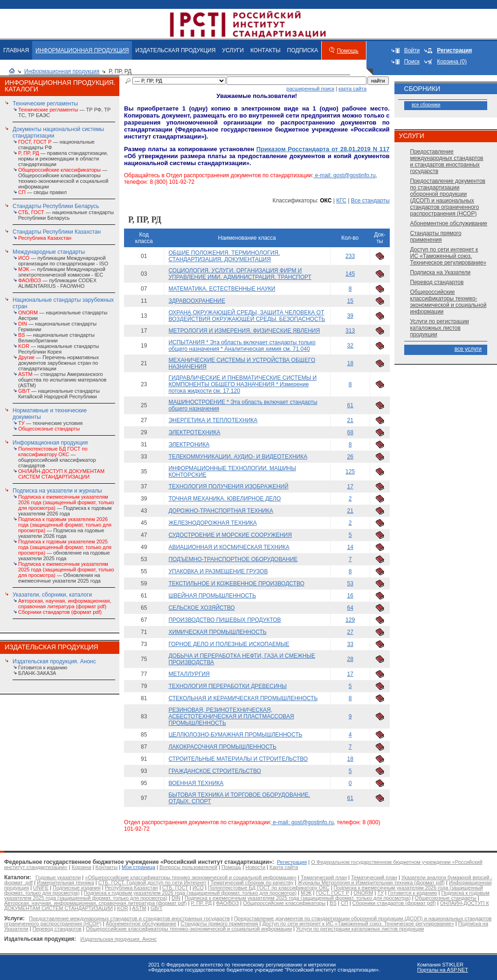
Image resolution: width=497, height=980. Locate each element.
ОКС (326, 201)
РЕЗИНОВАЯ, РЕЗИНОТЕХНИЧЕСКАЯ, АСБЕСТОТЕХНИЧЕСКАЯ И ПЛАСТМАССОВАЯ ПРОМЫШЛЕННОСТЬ (231, 716)
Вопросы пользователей (188, 867)
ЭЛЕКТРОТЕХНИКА (194, 432)
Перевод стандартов (437, 282)
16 (350, 596)
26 (350, 457)
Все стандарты (370, 201)
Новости (255, 867)
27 (350, 632)
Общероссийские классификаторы (284, 903)
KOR (123, 908)
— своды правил (42, 192)
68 (350, 432)
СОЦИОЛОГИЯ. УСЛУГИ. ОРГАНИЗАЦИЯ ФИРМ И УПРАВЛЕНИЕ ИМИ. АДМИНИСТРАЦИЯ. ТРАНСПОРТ (240, 274)
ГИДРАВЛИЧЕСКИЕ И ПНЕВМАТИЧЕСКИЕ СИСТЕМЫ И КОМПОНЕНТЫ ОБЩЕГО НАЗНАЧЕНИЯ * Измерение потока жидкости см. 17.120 (242, 384)
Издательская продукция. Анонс (54, 661)
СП (345, 903)
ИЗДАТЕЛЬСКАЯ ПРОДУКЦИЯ (175, 50)
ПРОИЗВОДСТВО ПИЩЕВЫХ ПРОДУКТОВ (224, 620)
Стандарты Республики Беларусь (56, 206)
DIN (176, 898)
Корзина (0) (452, 62)
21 (350, 420)
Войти (412, 50)
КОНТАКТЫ (266, 50)
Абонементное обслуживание (449, 223)
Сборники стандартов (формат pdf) (394, 903)
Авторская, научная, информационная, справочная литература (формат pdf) (96, 903)
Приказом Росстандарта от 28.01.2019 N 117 (323, 149)
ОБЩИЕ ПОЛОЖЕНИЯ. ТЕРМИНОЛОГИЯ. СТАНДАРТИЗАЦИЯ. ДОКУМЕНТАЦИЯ (224, 256)
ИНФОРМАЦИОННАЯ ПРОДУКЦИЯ (82, 50)
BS (333, 903)
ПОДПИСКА (303, 50)
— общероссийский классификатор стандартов (57, 457)
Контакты (107, 867)
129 (350, 620)
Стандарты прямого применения (436, 236)
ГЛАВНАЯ (16, 50)
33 (350, 644)
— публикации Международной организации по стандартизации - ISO (63, 261)
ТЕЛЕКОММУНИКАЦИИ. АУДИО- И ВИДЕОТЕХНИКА (238, 457)
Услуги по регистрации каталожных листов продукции (440, 328)
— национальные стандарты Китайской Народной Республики (59, 394)
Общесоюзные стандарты (446, 898)
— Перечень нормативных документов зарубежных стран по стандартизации (59, 363)
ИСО (198, 888)
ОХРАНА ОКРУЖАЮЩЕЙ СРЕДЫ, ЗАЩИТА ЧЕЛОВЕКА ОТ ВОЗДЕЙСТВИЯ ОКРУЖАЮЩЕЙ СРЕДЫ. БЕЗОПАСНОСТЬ (247, 316)
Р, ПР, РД (202, 903)
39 (350, 316)
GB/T (157, 908)
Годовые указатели (58, 877)
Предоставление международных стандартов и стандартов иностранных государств (447, 161)
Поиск (412, 62)
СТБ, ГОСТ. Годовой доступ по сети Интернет (152, 883)
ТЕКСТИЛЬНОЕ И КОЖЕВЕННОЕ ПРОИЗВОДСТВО (236, 584)
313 (350, 331)
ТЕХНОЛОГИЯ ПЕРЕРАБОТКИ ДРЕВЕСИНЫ (227, 686)
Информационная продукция (62, 71)
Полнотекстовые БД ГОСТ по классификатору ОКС (269, 888)
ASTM (139, 908)
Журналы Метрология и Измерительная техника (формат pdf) (371, 883)
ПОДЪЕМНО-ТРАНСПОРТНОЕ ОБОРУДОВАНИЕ (233, 559)
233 (350, 256)
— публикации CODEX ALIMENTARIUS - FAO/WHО (57, 283)
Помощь (347, 51)
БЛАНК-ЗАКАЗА (37, 673)
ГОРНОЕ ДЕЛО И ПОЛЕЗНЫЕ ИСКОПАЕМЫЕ (229, 644)
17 (350, 487)
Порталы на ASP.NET (443, 970)
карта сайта (352, 89)
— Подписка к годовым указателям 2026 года (66, 505)
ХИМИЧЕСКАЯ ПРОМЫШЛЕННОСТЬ (217, 632)
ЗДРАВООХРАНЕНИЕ (197, 301)
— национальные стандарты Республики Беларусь (66, 215)
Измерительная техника (66, 883)
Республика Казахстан (131, 888)
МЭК (306, 893)
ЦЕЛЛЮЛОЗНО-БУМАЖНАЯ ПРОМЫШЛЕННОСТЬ (235, 735)
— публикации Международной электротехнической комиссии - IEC (62, 272)
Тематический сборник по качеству (252, 883)
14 (350, 547)
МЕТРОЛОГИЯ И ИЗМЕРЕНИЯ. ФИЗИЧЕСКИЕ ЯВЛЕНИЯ (244, 331)
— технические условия (50, 423)
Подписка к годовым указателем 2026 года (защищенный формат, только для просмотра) (190, 893)
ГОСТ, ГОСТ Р (333, 893)
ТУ (380, 893)
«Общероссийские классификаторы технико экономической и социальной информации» (191, 877)
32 (350, 346)
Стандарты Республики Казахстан (57, 232)
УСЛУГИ (233, 50)
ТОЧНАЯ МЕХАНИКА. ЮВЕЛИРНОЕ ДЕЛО (224, 499)
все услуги (468, 349)
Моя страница (138, 867)
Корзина (82, 867)
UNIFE (41, 888)
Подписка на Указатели (441, 272)
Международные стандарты (49, 252)
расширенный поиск (310, 89)
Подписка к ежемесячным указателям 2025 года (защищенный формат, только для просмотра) (298, 898)
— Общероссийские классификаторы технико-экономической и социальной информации (63, 178)
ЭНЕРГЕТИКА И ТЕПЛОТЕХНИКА (213, 420)
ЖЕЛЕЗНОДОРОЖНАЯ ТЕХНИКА (212, 523)
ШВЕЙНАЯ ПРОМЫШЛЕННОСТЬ (212, 596)
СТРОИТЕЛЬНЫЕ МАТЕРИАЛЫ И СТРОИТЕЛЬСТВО (238, 759)
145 (350, 274)
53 (350, 584)
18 (350, 363)
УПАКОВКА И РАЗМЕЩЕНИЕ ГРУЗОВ (218, 571)
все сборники (426, 105)
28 (350, 659)
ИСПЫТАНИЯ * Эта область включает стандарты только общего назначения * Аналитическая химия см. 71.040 (242, 346)
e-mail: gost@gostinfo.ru (345, 175)
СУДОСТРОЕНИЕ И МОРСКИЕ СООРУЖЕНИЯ (230, 535)
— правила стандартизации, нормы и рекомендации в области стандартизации (63, 159)
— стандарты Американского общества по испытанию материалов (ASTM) (62, 380)
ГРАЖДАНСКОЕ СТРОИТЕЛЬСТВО (214, 771)
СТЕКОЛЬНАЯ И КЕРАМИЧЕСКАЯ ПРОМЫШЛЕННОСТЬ (243, 698)
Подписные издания (77, 888)
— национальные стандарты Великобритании (56, 338)
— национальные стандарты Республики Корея (59, 349)
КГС (341, 201)
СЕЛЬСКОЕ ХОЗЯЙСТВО (201, 608)
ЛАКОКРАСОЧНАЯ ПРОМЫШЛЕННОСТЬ (222, 747)
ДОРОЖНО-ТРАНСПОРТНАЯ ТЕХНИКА (221, 511)
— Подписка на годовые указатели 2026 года (65, 528)
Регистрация (292, 862)
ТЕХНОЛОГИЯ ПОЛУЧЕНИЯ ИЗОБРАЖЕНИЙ (228, 487)
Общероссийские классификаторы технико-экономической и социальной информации (449, 302)
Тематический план (324, 877)
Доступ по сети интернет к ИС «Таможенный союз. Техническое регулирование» (449, 256)
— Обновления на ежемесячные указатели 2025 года (66, 572)
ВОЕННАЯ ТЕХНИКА (196, 783)
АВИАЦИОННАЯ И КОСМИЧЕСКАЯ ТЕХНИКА (229, 547)
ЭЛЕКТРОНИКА (189, 445)
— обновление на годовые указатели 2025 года (65, 550)
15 (350, 301)
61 (350, 405)
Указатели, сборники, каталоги (52, 595)
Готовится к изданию (43, 667)
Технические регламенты (45, 104)
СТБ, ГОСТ (175, 888)
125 (350, 472)
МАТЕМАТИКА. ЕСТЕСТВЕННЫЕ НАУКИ (222, 289)
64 (350, 608)
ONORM (363, 893)
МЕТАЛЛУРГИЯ (189, 674)
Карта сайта (284, 867)
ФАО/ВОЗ (227, 903)
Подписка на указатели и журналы (57, 491)
